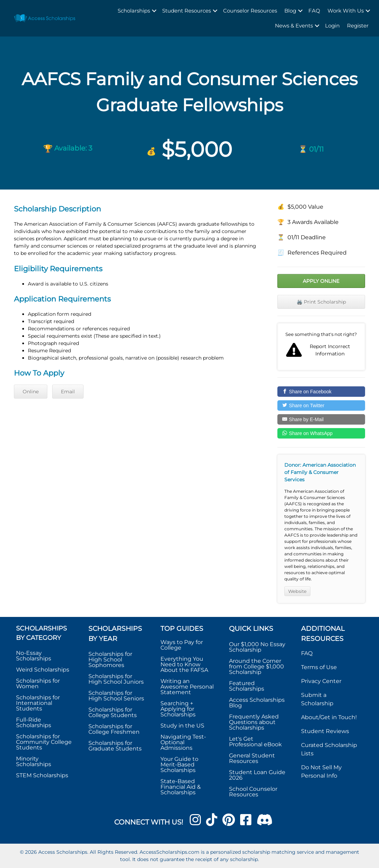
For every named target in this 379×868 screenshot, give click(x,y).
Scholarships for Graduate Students (115, 746)
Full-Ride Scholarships (34, 722)
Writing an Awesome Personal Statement (187, 687)
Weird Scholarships (43, 670)
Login (332, 26)
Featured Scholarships (247, 686)
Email (68, 392)
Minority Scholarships (34, 761)
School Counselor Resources (253, 792)
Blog (290, 11)
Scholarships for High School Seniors (116, 696)
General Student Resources (252, 758)
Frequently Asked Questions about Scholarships (254, 722)
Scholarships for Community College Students (44, 742)
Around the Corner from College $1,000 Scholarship (256, 666)
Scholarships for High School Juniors (116, 679)
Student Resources (187, 11)
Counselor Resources (250, 11)
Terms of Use (319, 667)
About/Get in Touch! (329, 717)
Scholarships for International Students (38, 703)
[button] (154, 11)
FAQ (314, 11)
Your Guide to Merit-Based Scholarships (179, 765)
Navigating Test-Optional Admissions (183, 742)
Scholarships (134, 11)
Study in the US (182, 726)
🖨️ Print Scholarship (321, 302)
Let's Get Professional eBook (255, 742)
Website (297, 591)
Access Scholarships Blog (257, 703)
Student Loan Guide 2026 (257, 775)
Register (358, 26)
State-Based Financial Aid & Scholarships (181, 787)
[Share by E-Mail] (321, 419)
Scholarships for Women (38, 684)
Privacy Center (321, 681)
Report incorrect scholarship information (321, 347)
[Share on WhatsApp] (321, 433)
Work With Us (346, 11)
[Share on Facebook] (321, 392)
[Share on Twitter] (321, 405)
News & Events (294, 26)
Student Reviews (325, 731)
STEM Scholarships (42, 775)
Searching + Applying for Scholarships (178, 709)
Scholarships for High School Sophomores (110, 660)
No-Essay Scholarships (34, 656)
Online (31, 392)
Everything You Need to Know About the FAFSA (184, 664)
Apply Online (321, 281)
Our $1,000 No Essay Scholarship (257, 647)
